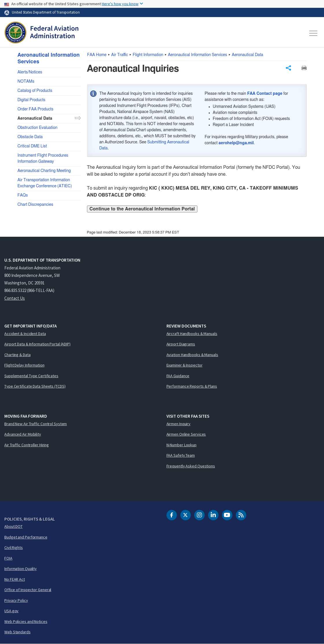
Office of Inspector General (28, 590)
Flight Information (148, 55)
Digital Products (32, 100)
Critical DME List (32, 146)
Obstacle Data (30, 137)
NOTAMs (26, 82)
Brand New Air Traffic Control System (36, 424)
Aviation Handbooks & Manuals (192, 355)
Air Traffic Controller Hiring (27, 445)
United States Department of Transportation (46, 12)
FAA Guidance (178, 376)
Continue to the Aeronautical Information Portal (142, 209)
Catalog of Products (35, 91)
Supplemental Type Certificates (31, 376)
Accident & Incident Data (25, 334)
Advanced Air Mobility (23, 434)
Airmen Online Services (186, 434)
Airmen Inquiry (179, 424)
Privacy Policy (16, 600)
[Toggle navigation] (314, 33)
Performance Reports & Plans (192, 386)
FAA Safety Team (181, 455)
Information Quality (21, 569)
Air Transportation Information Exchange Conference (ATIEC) (45, 183)
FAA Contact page (265, 94)
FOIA (8, 558)
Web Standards (17, 632)
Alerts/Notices (30, 72)
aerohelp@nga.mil (236, 143)
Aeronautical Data (248, 55)
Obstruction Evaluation (38, 128)
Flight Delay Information (24, 365)
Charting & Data (17, 355)
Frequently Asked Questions (191, 466)
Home (97, 55)
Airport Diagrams (181, 344)
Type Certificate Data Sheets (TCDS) (35, 386)
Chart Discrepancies (36, 205)
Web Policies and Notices (26, 621)
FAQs (23, 195)
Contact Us (15, 298)
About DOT (13, 526)
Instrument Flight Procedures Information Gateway (43, 159)
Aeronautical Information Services (198, 55)
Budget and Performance (26, 537)
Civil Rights (14, 547)
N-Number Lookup (182, 445)
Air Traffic (120, 55)
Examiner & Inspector (185, 365)
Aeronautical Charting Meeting (44, 171)
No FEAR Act (15, 579)
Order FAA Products (36, 109)
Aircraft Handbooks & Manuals (192, 334)
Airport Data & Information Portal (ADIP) (37, 344)
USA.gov (11, 611)
